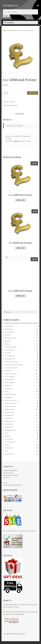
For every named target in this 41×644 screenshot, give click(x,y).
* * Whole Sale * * (9, 326)
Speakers (8, 436)
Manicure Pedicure (10, 403)
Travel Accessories (10, 442)
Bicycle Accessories (10, 338)
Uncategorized (9, 454)
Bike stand (8, 341)
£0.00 (38, 6)
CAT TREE (8, 353)
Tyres (7, 451)
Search (6, 16)
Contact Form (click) (10, 490)
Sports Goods (9, 439)
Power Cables (9, 424)
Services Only (12, 30)
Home (5, 30)
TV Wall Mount (9, 448)
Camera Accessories (11, 347)
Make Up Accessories (11, 400)
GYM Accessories (10, 383)
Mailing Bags (8, 397)
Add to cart (33, 93)
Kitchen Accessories (10, 394)
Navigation (10, 22)
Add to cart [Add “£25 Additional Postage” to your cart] (21, 296)
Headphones (9, 389)
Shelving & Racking (10, 430)
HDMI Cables (9, 386)
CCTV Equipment (10, 356)
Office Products (9, 412)
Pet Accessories (9, 421)
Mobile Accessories (10, 406)
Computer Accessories (11, 362)
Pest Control (8, 418)
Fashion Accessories (11, 374)
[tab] (20, 114)
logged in (17, 141)
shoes (7, 433)
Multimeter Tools (10, 409)
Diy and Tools (9, 371)
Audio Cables (9, 329)
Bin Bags (7, 344)
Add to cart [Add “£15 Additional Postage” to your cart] (21, 200)
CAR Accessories (10, 350)
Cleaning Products (10, 359)
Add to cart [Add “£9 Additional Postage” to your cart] (21, 248)
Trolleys (7, 445)
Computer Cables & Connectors (14, 365)
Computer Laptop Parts (12, 368)
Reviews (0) (20, 114)
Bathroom (8, 335)
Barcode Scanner (10, 332)
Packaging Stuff (9, 415)
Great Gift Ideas (9, 380)
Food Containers (10, 377)
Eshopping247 (11, 5)
